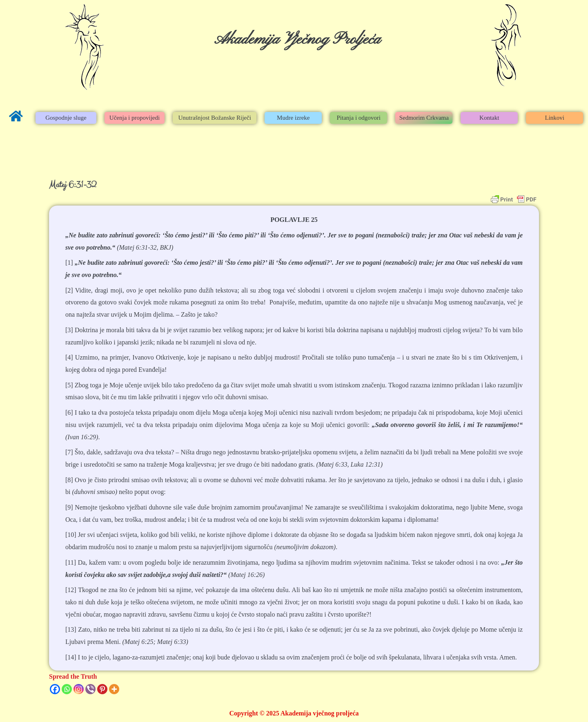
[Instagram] (79, 689)
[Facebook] (55, 689)
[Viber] (90, 689)
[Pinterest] (102, 689)
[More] (114, 689)
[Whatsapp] (67, 689)
